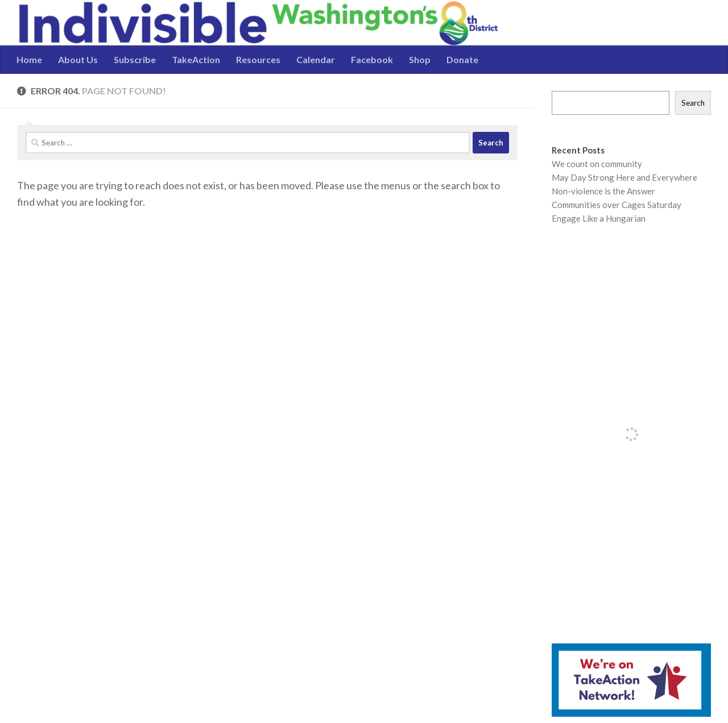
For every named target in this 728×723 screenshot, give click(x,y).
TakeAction (196, 59)
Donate (462, 59)
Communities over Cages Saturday (617, 205)
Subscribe (135, 59)
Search (693, 103)
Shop (420, 59)
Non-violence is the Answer (603, 191)
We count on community (597, 164)
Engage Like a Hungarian (599, 218)
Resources (258, 59)
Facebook (372, 59)
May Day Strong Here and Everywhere (624, 177)
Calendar (316, 59)
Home (29, 59)
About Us (78, 59)
